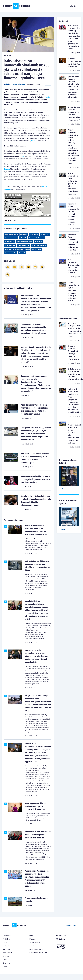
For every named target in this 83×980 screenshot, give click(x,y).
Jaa (48, 84)
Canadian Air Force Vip (37, 238)
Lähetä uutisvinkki (36, 949)
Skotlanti (22, 253)
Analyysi (6, 946)
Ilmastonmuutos (11, 253)
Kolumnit (6, 963)
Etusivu (32, 939)
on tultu (47, 97)
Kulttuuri (6, 956)
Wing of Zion (34, 234)
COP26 (27, 249)
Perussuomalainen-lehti (38, 953)
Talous (15, 84)
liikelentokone (10, 245)
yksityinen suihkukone (24, 242)
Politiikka (8, 84)
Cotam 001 (23, 238)
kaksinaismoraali (23, 245)
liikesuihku (38, 242)
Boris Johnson (37, 249)
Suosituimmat (35, 942)
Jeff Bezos (24, 234)
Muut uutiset (7, 953)
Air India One (45, 234)
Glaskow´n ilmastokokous (14, 249)
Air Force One (10, 242)
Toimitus (33, 946)
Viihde (5, 966)
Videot (5, 960)
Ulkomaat (21, 84)
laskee (34, 141)
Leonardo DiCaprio (11, 234)
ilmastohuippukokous (39, 245)
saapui (22, 156)
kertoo (7, 169)
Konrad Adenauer (11, 238)
